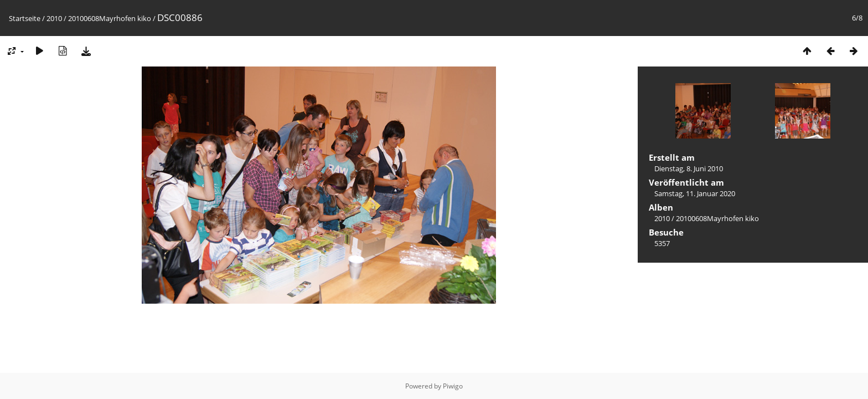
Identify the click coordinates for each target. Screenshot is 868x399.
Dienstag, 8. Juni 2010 (689, 168)
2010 (54, 18)
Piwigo (453, 386)
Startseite (25, 18)
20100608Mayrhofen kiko (110, 18)
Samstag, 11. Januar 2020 (695, 193)
